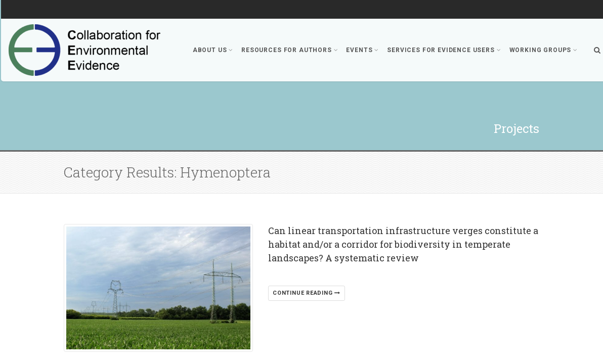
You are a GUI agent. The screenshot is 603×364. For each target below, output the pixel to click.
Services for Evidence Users (444, 50)
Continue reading (307, 293)
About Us (213, 50)
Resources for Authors (290, 50)
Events (362, 50)
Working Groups (544, 50)
